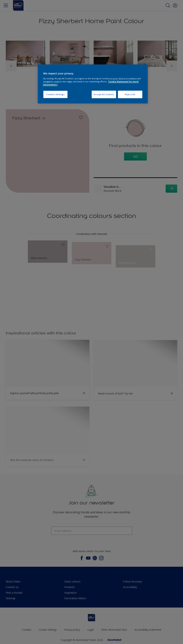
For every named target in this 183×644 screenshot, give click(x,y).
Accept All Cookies (104, 94)
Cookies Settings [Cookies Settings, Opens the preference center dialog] (55, 94)
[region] (93, 84)
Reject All (130, 94)
